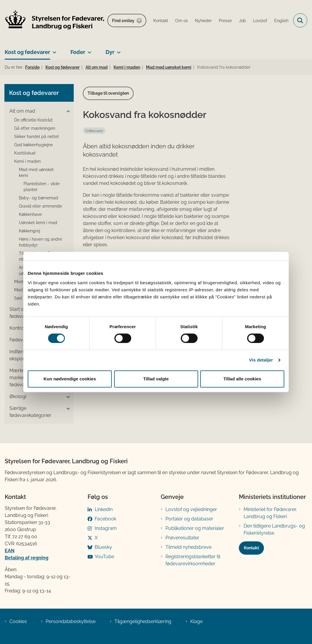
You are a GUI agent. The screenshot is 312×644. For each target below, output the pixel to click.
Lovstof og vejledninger (191, 509)
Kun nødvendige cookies (70, 379)
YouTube (104, 557)
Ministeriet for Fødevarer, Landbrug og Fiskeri (270, 513)
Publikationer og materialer (195, 528)
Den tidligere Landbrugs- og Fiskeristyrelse (274, 529)
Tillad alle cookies (242, 379)
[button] (67, 111)
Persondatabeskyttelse (71, 621)
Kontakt (251, 548)
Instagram (106, 528)
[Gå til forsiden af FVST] (52, 20)
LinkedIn (104, 509)
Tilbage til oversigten (108, 93)
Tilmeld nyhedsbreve (188, 547)
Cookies (18, 621)
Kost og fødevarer (27, 52)
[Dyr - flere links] (118, 50)
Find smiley (123, 21)
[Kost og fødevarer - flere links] (53, 50)
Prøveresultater (182, 538)
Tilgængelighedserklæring (143, 621)
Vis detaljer (261, 360)
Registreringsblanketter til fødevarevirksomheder (193, 560)
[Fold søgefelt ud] (300, 20)
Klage (196, 621)
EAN (10, 551)
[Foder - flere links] (88, 50)
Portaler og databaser (189, 519)
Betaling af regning (27, 558)
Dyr (110, 52)
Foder (78, 52)
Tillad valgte (156, 379)
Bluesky (103, 547)
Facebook (105, 519)
